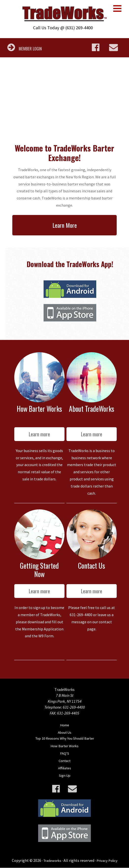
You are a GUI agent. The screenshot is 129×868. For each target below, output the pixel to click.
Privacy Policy (108, 861)
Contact (64, 761)
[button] (117, 8)
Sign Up (64, 776)
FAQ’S (65, 754)
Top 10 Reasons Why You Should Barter (65, 739)
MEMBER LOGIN (25, 49)
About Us (64, 733)
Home (64, 726)
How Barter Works (65, 746)
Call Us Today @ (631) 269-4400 (63, 28)
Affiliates (65, 768)
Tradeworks (51, 861)
